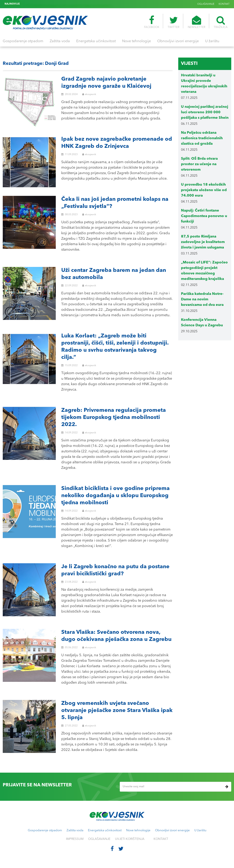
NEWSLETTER (197, 22)
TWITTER (173, 22)
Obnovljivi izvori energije (178, 41)
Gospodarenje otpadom (23, 41)
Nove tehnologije (136, 41)
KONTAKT (224, 4)
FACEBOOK (152, 22)
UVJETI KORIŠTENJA (130, 839)
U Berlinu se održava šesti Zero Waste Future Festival (54, 4)
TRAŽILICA (221, 22)
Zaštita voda (60, 41)
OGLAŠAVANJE (206, 4)
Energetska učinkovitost (96, 41)
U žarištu (212, 41)
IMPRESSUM (75, 839)
